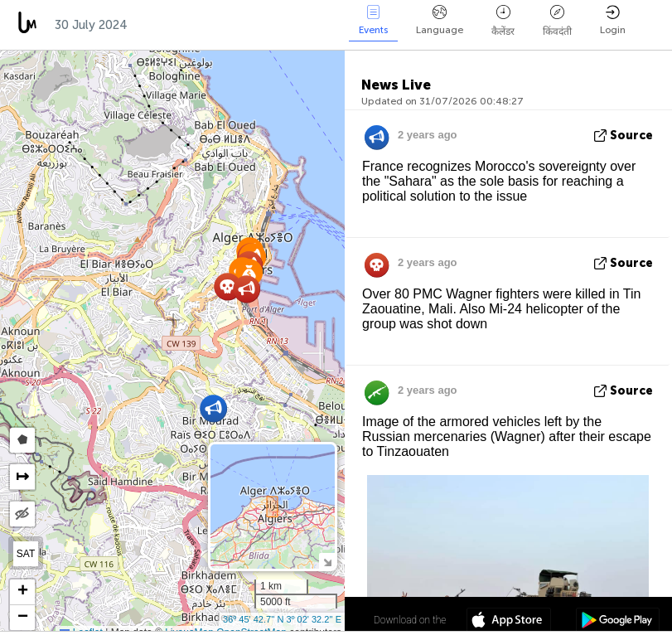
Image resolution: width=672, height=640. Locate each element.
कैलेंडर (503, 21)
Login (613, 20)
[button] (213, 408)
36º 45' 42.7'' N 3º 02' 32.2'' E (282, 619)
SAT (26, 554)
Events (373, 20)
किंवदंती (557, 21)
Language (440, 20)
